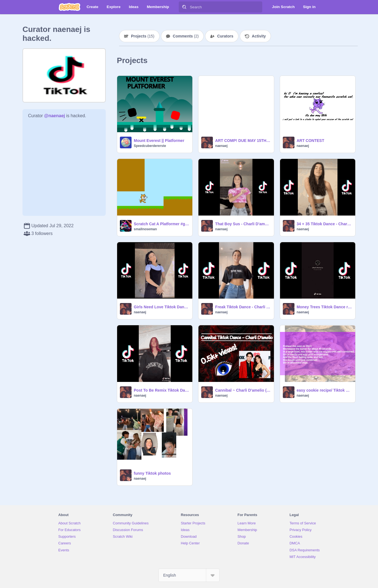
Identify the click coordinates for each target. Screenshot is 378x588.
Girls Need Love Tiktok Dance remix (161, 307)
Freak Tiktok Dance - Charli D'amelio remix (243, 307)
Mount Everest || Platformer (159, 141)
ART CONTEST (311, 141)
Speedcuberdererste (150, 146)
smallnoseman (145, 229)
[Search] (184, 7)
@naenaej (55, 116)
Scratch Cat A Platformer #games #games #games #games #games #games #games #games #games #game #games (161, 224)
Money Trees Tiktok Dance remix (324, 307)
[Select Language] (189, 575)
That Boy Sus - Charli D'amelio (243, 224)
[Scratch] (70, 7)
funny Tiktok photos (152, 473)
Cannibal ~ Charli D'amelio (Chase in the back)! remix (243, 390)
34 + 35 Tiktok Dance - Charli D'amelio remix (324, 224)
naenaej (221, 146)
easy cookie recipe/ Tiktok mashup (324, 390)
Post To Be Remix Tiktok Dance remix (161, 390)
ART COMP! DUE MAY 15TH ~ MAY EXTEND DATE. (243, 141)
